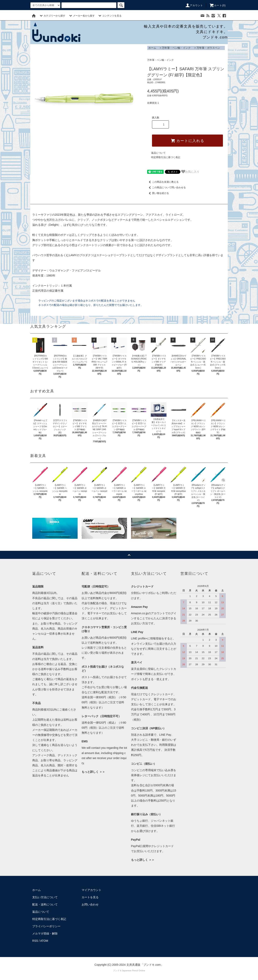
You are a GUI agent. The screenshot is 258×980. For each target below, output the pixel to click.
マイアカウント (92, 890)
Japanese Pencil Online (133, 971)
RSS (35, 941)
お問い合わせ (90, 904)
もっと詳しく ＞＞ (93, 772)
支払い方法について (45, 897)
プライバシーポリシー (46, 926)
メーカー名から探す (81, 16)
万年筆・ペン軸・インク (176, 48)
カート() (217, 5)
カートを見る (90, 897)
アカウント (194, 5)
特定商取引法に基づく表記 (166, 157)
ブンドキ (117, 971)
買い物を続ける (158, 193)
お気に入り (190, 172)
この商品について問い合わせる (166, 188)
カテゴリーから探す (52, 16)
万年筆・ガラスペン (208, 48)
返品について (158, 153)
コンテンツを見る (109, 16)
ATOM (44, 941)
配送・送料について (45, 904)
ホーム (152, 48)
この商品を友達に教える (163, 182)
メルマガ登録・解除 (45, 933)
